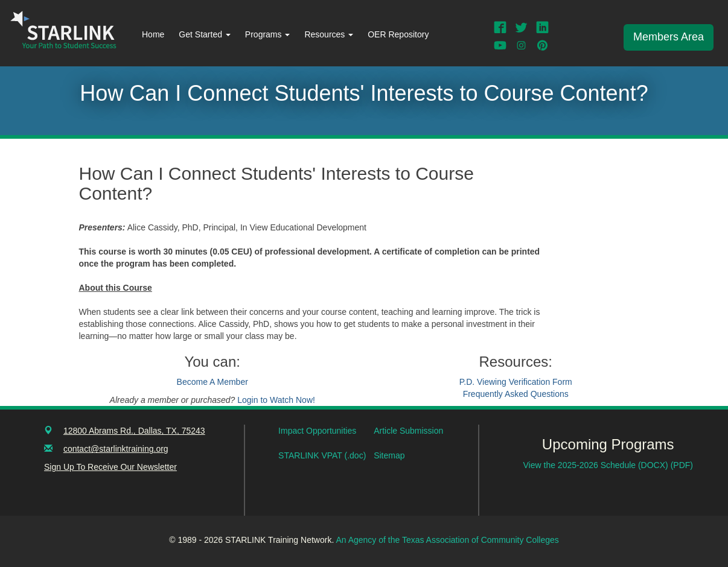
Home (153, 34)
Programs (268, 34)
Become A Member (212, 382)
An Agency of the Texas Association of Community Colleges (447, 540)
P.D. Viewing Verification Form (516, 382)
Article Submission (408, 431)
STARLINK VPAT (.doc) (322, 455)
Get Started (204, 34)
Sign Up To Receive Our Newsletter (110, 467)
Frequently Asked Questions (516, 394)
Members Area (669, 37)
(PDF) (682, 465)
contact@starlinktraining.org (116, 449)
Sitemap (389, 455)
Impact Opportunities (317, 431)
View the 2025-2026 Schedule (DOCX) (597, 465)
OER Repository (398, 34)
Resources (329, 34)
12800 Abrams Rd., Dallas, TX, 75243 (134, 431)
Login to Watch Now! (276, 400)
